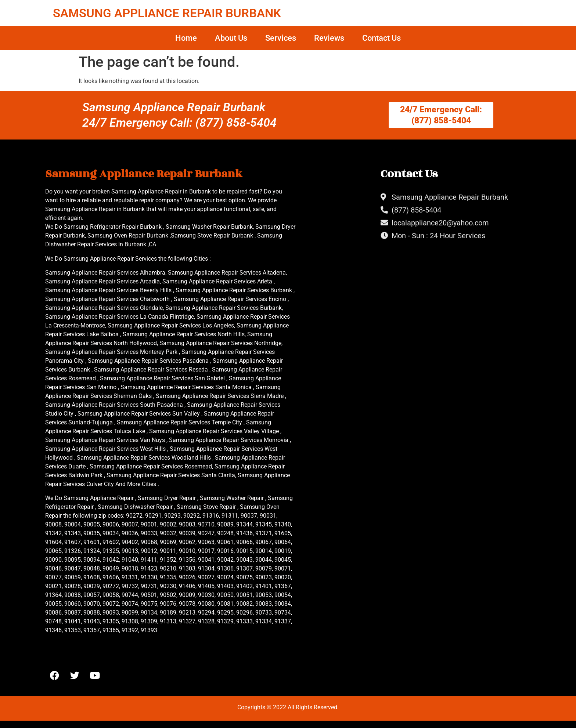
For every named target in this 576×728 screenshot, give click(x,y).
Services (281, 38)
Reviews (329, 38)
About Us (231, 38)
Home (186, 38)
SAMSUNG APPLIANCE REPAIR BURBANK (167, 13)
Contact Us (381, 38)
